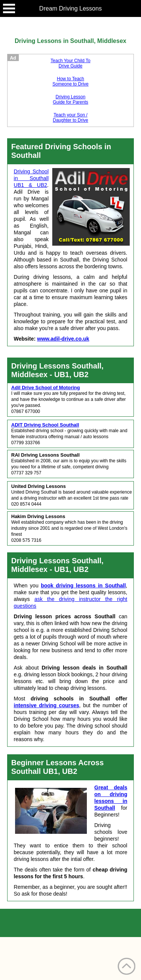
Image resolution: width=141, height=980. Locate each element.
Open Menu (9, 8)
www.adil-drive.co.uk (63, 339)
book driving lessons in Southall (83, 586)
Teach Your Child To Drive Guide (71, 63)
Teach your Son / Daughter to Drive (70, 118)
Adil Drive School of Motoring (46, 388)
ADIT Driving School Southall (45, 425)
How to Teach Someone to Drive (70, 81)
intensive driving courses (47, 705)
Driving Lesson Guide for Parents (70, 99)
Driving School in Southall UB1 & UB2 (31, 178)
